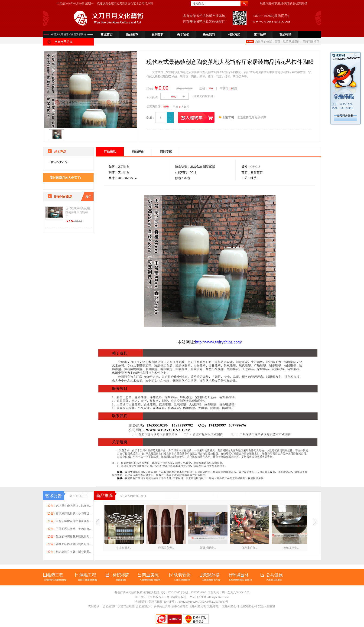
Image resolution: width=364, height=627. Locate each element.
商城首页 (107, 34)
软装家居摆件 (291, 42)
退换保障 (260, 118)
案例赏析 (158, 34)
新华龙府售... (291, 548)
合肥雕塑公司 (144, 606)
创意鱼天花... (124, 548)
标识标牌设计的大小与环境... (74, 513)
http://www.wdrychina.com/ (219, 342)
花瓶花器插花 (311, 42)
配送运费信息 (246, 118)
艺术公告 (53, 496)
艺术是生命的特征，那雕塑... (74, 506)
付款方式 (234, 34)
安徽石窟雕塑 (180, 606)
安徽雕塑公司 (231, 606)
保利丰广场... (250, 548)
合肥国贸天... (166, 548)
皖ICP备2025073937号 (215, 602)
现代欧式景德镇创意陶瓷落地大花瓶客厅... (78, 212)
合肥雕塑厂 (110, 606)
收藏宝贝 (228, 118)
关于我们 (183, 34)
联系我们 (209, 34)
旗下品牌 (260, 34)
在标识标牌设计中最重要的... (74, 521)
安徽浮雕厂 (214, 606)
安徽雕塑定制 (198, 606)
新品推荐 (132, 34)
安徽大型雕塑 (266, 606)
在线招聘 (285, 34)
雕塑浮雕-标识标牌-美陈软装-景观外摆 (284, 3)
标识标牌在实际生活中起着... (74, 552)
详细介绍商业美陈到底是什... (74, 544)
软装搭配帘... (208, 548)
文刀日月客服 (345, 115)
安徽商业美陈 (162, 606)
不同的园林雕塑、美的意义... (74, 529)
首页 (277, 42)
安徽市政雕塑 (126, 606)
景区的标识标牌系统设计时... (74, 536)
